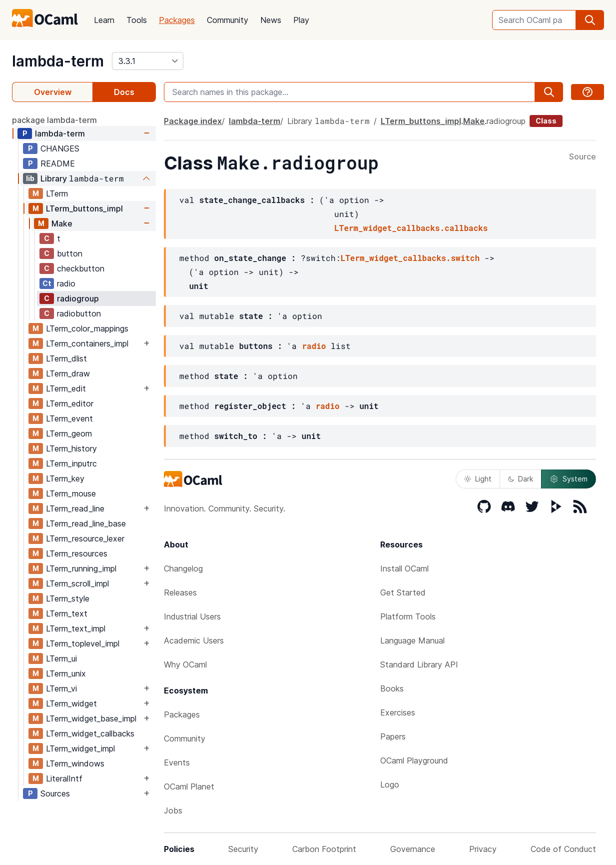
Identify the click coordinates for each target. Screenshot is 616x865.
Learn (104, 20)
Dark (521, 479)
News (271, 20)
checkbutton (81, 268)
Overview (53, 92)
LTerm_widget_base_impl (91, 718)
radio (66, 283)
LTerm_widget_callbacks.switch (410, 258)
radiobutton (79, 313)
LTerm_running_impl (81, 568)
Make (62, 223)
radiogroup (78, 298)
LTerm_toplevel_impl (83, 643)
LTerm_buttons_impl (84, 208)
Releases (180, 592)
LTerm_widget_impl (80, 748)
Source (583, 157)
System (569, 479)
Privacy (483, 849)
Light (478, 479)
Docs (124, 92)
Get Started (403, 592)
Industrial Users (192, 616)
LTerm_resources (77, 553)
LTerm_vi (61, 688)
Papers (393, 736)
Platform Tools (408, 616)
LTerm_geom (69, 433)
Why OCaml (185, 664)
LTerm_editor (70, 403)
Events (177, 762)
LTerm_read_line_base (86, 523)
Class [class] (546, 121)
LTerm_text (67, 613)
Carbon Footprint (324, 849)
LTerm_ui (61, 658)
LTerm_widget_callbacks (90, 733)
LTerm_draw (68, 373)
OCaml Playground (414, 760)
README (58, 163)
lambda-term (58, 61)
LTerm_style (68, 598)
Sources (55, 793)
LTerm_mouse (71, 493)
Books (392, 688)
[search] (590, 20)
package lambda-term (54, 120)
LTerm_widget (71, 703)
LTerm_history (71, 448)
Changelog (183, 568)
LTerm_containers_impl (87, 343)
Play (301, 20)
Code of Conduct (563, 849)
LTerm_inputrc (71, 463)
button (70, 253)
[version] (148, 61)
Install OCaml (404, 568)
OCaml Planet (189, 786)
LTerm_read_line (75, 508)
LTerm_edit (66, 388)
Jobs (173, 810)
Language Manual (412, 640)
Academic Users (194, 640)
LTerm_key (65, 478)
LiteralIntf (64, 778)
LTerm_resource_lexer (85, 538)
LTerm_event (69, 418)
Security (243, 849)
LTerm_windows (75, 763)
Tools (137, 20)
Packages (177, 20)
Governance (413, 849)
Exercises (398, 712)
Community (228, 20)
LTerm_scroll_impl (77, 583)
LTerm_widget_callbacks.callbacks (411, 228)
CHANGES (60, 148)
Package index (193, 121)
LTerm (57, 193)
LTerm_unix (66, 673)
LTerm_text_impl (76, 628)
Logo (390, 784)
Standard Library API (419, 664)
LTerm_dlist (66, 358)
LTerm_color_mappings (87, 328)
